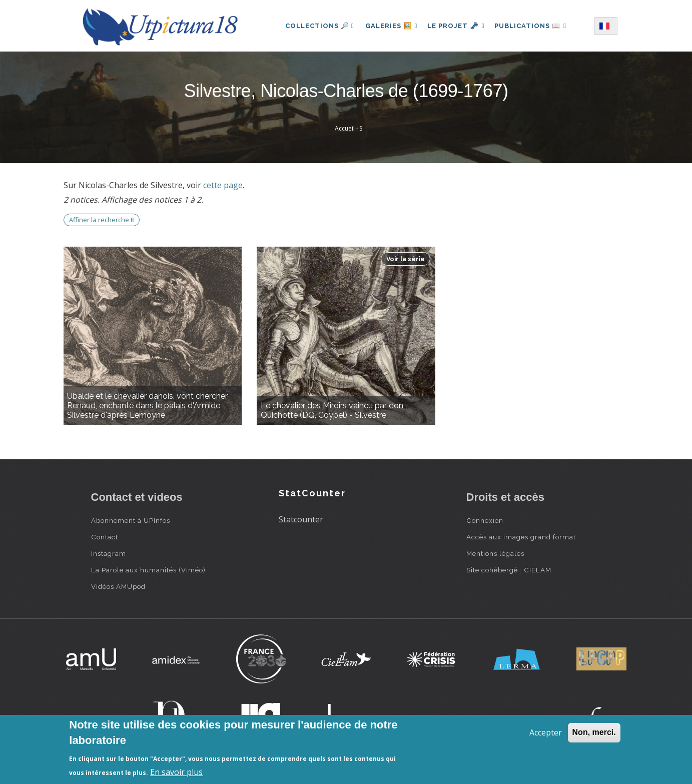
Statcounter (301, 519)
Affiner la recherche (102, 220)
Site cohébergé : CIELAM (509, 570)
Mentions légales (495, 553)
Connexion (485, 520)
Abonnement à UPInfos (131, 520)
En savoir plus (176, 772)
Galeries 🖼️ (389, 26)
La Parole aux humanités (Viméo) (148, 570)
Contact (105, 537)
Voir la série (406, 259)
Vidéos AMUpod (118, 586)
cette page (223, 185)
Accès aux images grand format (521, 537)
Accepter (546, 732)
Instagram (109, 553)
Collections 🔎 (316, 26)
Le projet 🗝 (456, 26)
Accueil (345, 128)
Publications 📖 (533, 26)
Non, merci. (594, 732)
